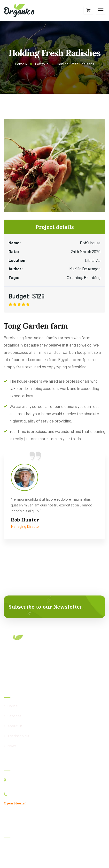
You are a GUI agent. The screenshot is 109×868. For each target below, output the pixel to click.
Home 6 (21, 64)
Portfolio (42, 64)
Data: (14, 251)
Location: (18, 260)
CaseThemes (54, 857)
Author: (16, 269)
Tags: (14, 277)
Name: (15, 243)
